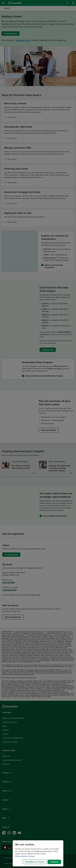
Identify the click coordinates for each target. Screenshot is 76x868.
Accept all (54, 862)
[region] (38, 853)
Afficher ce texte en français (25, 856)
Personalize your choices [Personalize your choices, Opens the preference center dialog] (35, 862)
